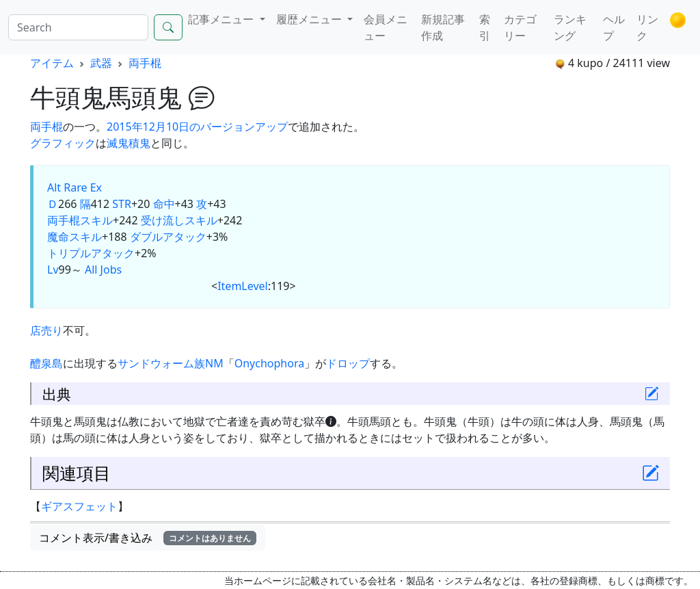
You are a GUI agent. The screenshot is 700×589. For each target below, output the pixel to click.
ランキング (570, 27)
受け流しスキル (179, 220)
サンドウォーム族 (161, 363)
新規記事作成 (443, 27)
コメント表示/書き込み (148, 538)
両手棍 (145, 63)
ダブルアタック (168, 237)
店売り (46, 330)
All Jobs (103, 270)
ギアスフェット (79, 506)
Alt (54, 187)
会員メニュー (386, 27)
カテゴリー (520, 27)
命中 (164, 204)
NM (214, 363)
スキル (96, 220)
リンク (647, 27)
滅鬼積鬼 (129, 143)
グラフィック (63, 143)
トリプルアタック (91, 253)
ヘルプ (614, 27)
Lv (53, 270)
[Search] (78, 27)
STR (122, 204)
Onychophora (269, 363)
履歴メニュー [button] (310, 19)
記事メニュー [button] (222, 19)
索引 (485, 27)
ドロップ (348, 363)
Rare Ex (83, 187)
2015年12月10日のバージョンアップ (197, 127)
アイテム (52, 63)
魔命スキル (75, 237)
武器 (101, 63)
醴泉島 (46, 363)
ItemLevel (243, 286)
